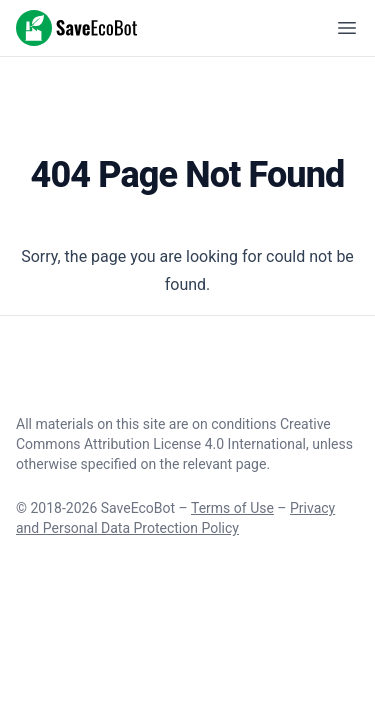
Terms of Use (232, 508)
